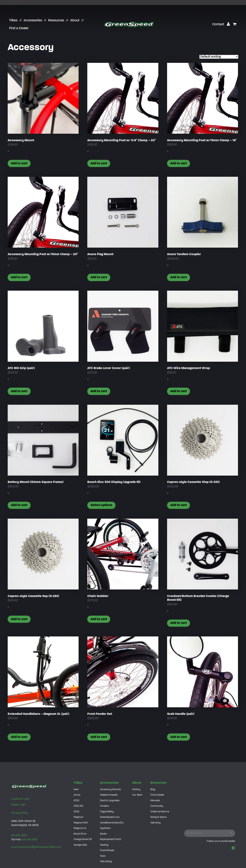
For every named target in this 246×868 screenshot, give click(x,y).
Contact (218, 24)
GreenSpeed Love (110, 817)
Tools (103, 856)
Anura (77, 795)
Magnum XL (80, 828)
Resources (56, 20)
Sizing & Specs (159, 817)
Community (157, 806)
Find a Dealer (19, 28)
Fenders (104, 806)
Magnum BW (81, 823)
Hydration (105, 828)
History (136, 790)
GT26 (76, 812)
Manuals (155, 801)
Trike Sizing (106, 862)
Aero (76, 790)
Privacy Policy (20, 813)
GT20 (76, 801)
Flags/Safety (107, 812)
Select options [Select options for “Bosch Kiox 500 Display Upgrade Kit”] (101, 505)
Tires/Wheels (107, 850)
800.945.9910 (29, 840)
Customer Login (20, 799)
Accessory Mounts (110, 790)
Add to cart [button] (19, 164)
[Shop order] (219, 57)
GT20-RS (78, 806)
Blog (153, 790)
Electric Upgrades (110, 801)
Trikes (13, 20)
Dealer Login (18, 805)
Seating (104, 845)
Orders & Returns (160, 812)
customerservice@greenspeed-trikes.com (36, 847)
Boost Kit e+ (80, 834)
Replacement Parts (111, 839)
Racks (103, 834)
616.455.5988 (19, 836)
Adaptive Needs (109, 795)
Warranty (155, 823)
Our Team (137, 795)
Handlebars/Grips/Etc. (112, 823)
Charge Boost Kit (83, 839)
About (75, 20)
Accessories (33, 20)
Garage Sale (80, 845)
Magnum (78, 817)
